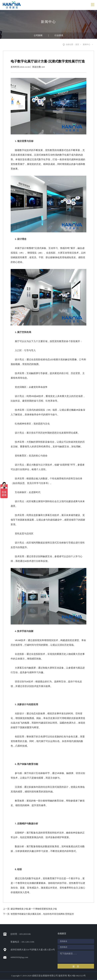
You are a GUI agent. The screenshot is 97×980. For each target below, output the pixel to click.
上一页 (30, 909)
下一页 (38, 914)
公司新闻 (38, 35)
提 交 (76, 966)
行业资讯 (59, 35)
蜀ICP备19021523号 (77, 976)
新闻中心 (87, 44)
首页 (77, 44)
